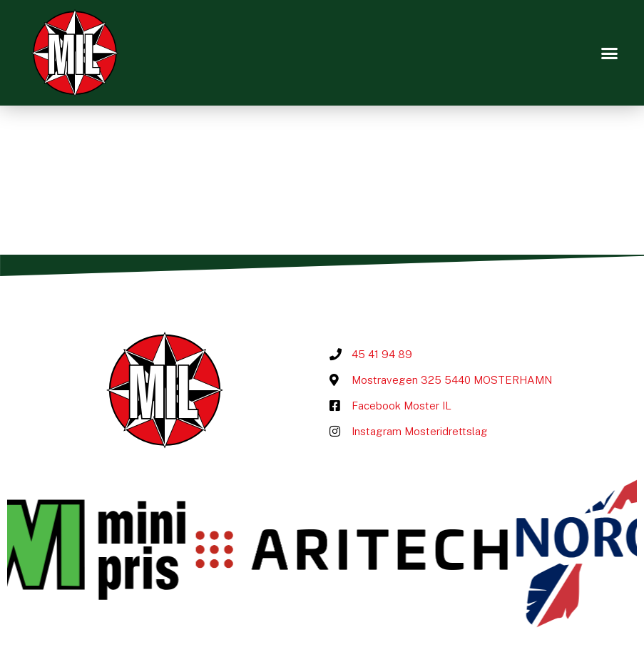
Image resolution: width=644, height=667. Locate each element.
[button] (609, 53)
